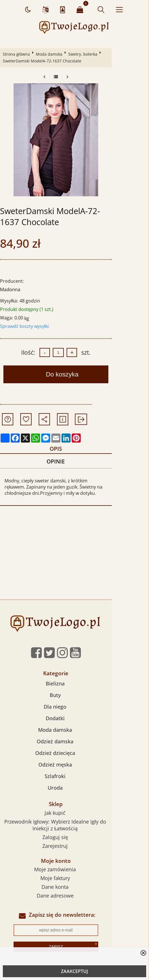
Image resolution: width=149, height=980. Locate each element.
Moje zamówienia (74, 872)
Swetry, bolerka (84, 54)
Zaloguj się (74, 839)
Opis (73, 449)
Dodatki (74, 720)
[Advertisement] (74, 559)
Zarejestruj (74, 848)
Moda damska (51, 54)
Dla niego (74, 709)
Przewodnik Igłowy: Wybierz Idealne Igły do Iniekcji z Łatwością (74, 827)
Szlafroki (74, 778)
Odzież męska (74, 767)
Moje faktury (74, 881)
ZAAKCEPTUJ (74, 971)
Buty (74, 697)
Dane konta (74, 889)
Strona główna (18, 54)
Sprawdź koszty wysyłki (26, 326)
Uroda (74, 790)
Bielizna (74, 686)
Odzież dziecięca (74, 755)
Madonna (12, 289)
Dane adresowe (74, 898)
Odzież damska (74, 744)
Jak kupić (74, 815)
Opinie (73, 463)
